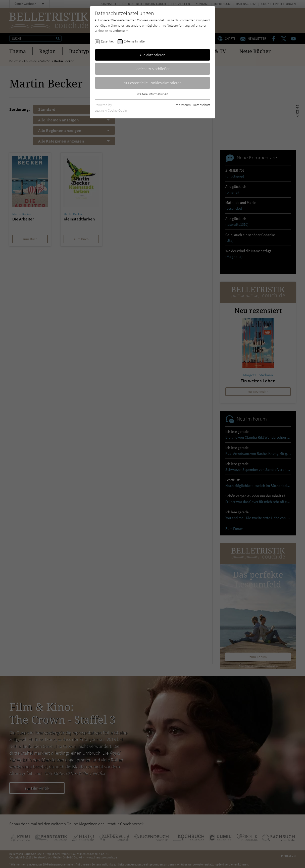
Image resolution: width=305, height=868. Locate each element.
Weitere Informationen (152, 94)
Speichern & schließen (152, 69)
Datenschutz (202, 105)
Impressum (183, 105)
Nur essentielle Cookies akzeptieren (153, 83)
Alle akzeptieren (152, 55)
